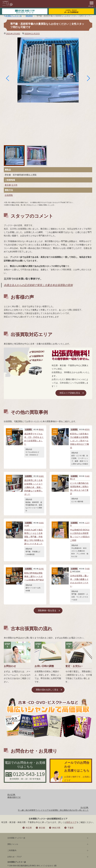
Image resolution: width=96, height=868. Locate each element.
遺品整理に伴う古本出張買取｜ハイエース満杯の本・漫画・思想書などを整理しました (33, 487)
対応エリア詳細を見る (70, 393)
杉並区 (41, 476)
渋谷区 (41, 523)
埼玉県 (29, 828)
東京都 (8, 185)
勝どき (73, 479)
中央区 (87, 476)
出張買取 (9, 195)
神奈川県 (56, 828)
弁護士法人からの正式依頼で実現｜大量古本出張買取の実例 (38, 285)
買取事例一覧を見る (47, 611)
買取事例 (29, 16)
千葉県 (71, 828)
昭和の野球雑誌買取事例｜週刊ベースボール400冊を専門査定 (34, 576)
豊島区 (41, 429)
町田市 (87, 429)
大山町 (27, 525)
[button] (8, 78)
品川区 (41, 569)
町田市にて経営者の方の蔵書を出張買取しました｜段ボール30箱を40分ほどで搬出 (80, 441)
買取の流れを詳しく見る (47, 690)
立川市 (14, 185)
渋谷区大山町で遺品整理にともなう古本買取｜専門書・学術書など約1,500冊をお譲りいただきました (34, 537)
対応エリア (72, 822)
